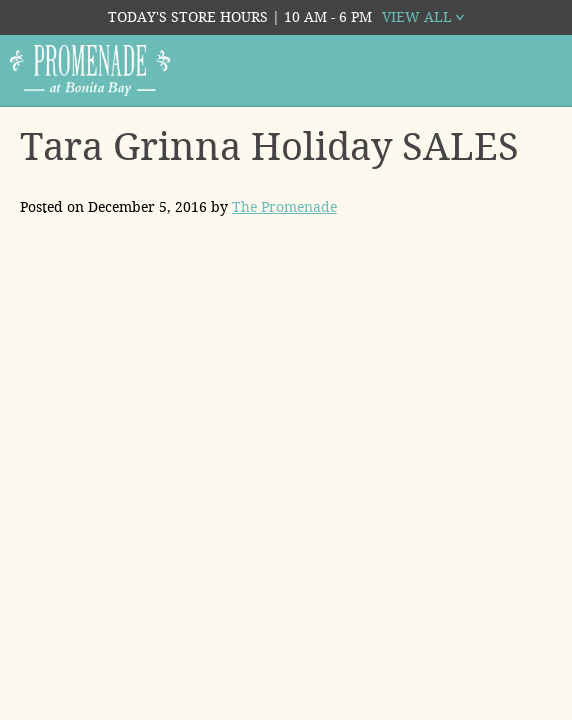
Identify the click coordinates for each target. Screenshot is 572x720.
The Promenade (284, 207)
